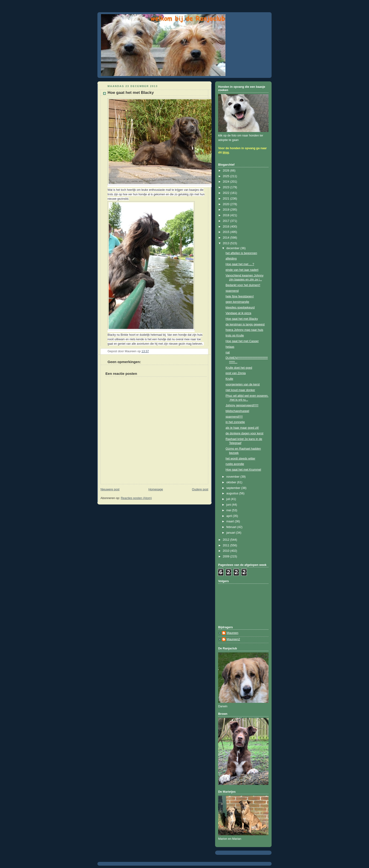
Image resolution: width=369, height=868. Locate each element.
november (233, 477)
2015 (227, 232)
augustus (233, 493)
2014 (227, 238)
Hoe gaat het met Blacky (242, 319)
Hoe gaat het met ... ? (240, 264)
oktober (232, 482)
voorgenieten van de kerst (243, 384)
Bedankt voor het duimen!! (243, 285)
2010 (227, 551)
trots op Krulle (235, 336)
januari (231, 533)
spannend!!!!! (234, 417)
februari (232, 527)
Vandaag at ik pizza (239, 313)
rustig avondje (235, 464)
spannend (232, 291)
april (230, 516)
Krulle (229, 379)
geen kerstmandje (237, 302)
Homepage (156, 489)
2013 (227, 243)
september (234, 488)
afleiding (231, 259)
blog (226, 152)
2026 (227, 171)
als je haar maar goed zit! (242, 428)
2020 (227, 204)
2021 (227, 199)
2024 (227, 182)
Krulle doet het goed (239, 368)
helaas (230, 347)
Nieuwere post (110, 489)
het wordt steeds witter (241, 459)
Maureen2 (233, 639)
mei (229, 510)
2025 (227, 176)
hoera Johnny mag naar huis (245, 330)
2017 (227, 221)
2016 (227, 227)
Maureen (233, 633)
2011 (227, 545)
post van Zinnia (236, 373)
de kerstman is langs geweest (245, 324)
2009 (227, 556)
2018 (227, 215)
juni (229, 505)
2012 (227, 540)
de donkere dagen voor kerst (245, 433)
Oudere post (200, 489)
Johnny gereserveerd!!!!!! (242, 405)
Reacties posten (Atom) (136, 498)
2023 (227, 187)
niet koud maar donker (240, 390)
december (233, 248)
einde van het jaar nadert (242, 270)
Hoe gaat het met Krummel (243, 470)
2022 (227, 193)
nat (228, 352)
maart (231, 521)
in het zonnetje (235, 422)
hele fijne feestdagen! (240, 296)
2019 (227, 210)
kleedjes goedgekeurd (240, 308)
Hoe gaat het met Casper (242, 341)
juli (229, 499)
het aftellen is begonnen (241, 253)
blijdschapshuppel (237, 411)
